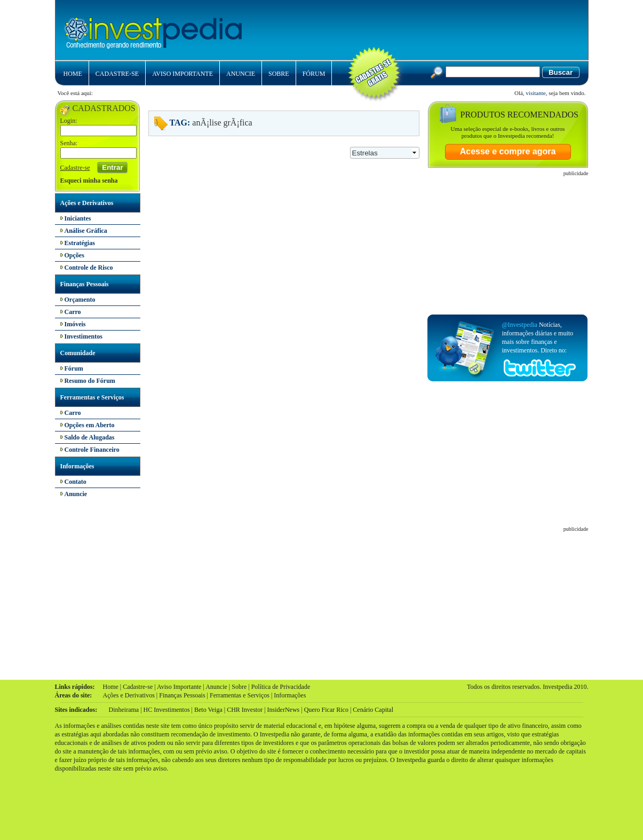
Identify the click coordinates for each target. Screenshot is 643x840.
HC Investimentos (167, 710)
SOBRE (279, 74)
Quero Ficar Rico (326, 710)
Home (111, 687)
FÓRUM (314, 74)
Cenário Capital (373, 710)
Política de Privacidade (281, 687)
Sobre (239, 687)
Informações (77, 466)
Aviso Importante (179, 687)
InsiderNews (284, 710)
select (415, 153)
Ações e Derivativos (87, 203)
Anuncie (216, 687)
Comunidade (78, 353)
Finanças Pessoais (85, 284)
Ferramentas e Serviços (92, 397)
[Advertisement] (453, 27)
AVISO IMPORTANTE (182, 74)
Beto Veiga (208, 710)
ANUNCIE (241, 74)
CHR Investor (245, 710)
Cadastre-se (75, 168)
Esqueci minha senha (89, 180)
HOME (73, 74)
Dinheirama (124, 710)
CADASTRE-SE (117, 74)
